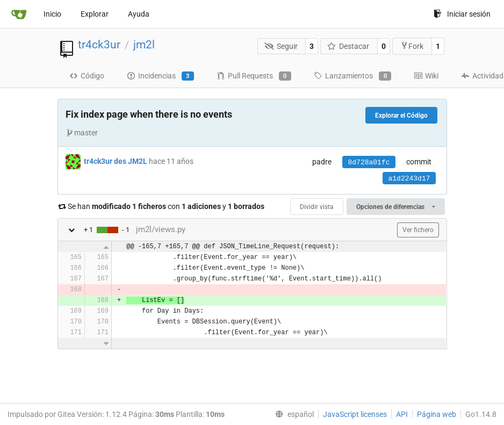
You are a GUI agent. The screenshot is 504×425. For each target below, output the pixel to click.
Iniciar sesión (462, 14)
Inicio (52, 14)
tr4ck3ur (99, 45)
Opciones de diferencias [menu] (395, 207)
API (402, 414)
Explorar (95, 14)
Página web (437, 414)
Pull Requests (254, 76)
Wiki (426, 76)
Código (87, 76)
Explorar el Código (401, 116)
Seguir (281, 46)
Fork (412, 46)
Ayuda (139, 14)
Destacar (348, 46)
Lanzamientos (352, 76)
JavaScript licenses (355, 414)
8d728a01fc (369, 163)
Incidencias (160, 76)
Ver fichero (418, 230)
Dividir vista (317, 207)
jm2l (144, 45)
